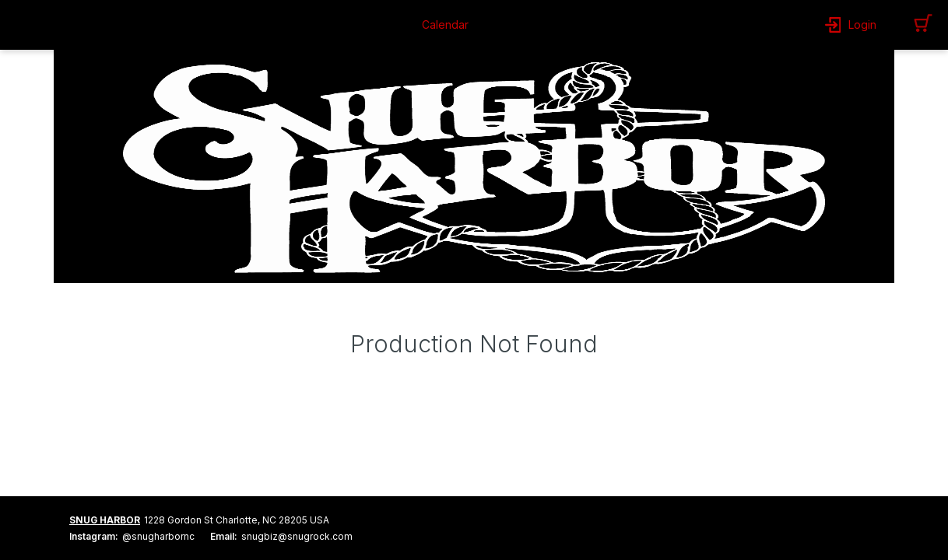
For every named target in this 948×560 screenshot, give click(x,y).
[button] (449, 25)
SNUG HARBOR (105, 520)
